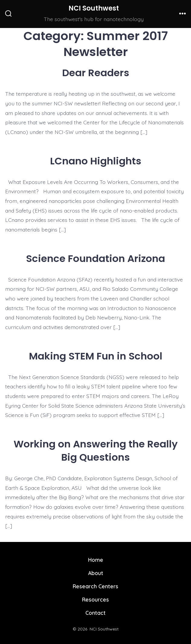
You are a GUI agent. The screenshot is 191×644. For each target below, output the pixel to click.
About (96, 573)
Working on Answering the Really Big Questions (96, 451)
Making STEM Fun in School (96, 356)
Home (96, 560)
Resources (96, 599)
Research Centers (96, 586)
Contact (96, 613)
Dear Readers (96, 73)
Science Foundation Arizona (96, 258)
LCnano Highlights (96, 161)
